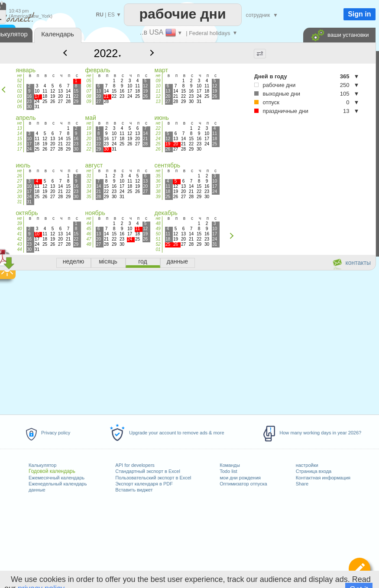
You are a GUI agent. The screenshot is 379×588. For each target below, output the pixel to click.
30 (19, 197)
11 (158, 91)
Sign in (359, 14)
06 (89, 86)
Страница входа (314, 471)
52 (19, 81)
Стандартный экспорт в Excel (148, 471)
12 (158, 96)
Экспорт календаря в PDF (144, 484)
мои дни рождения (240, 478)
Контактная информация (323, 478)
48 (89, 244)
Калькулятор (42, 465)
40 (19, 229)
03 (19, 96)
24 (158, 139)
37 (158, 186)
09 (89, 101)
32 (89, 181)
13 (158, 101)
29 (19, 191)
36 (158, 181)
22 (89, 149)
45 (89, 229)
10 (158, 86)
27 (19, 181)
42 (19, 239)
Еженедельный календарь (58, 484)
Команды (230, 465)
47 (89, 239)
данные (37, 490)
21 (89, 144)
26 (158, 149)
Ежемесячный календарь (57, 478)
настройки (307, 465)
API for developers (135, 465)
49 (158, 229)
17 (19, 149)
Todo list (228, 471)
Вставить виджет (134, 490)
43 (19, 244)
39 (158, 197)
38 (158, 191)
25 (158, 144)
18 (89, 128)
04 (19, 101)
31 (19, 202)
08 (89, 96)
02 (19, 91)
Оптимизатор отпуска (243, 484)
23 (158, 133)
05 (19, 107)
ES (111, 15)
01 (19, 86)
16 (19, 144)
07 (89, 91)
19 (89, 133)
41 (19, 234)
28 (19, 186)
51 (158, 239)
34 (89, 191)
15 (19, 139)
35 (89, 197)
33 (89, 186)
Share (302, 484)
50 (158, 234)
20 (89, 139)
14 (19, 133)
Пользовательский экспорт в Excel (153, 478)
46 (89, 234)
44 (19, 249)
